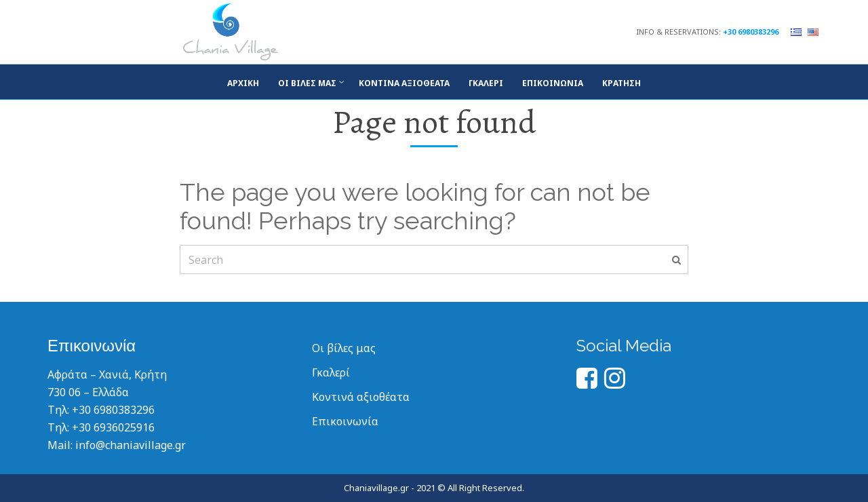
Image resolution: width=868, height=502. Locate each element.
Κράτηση (622, 83)
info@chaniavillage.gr (131, 445)
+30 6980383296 (751, 32)
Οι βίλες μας (307, 83)
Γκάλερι (486, 83)
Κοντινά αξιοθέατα (404, 83)
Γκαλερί (331, 372)
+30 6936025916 (113, 427)
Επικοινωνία (553, 83)
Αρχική (243, 83)
